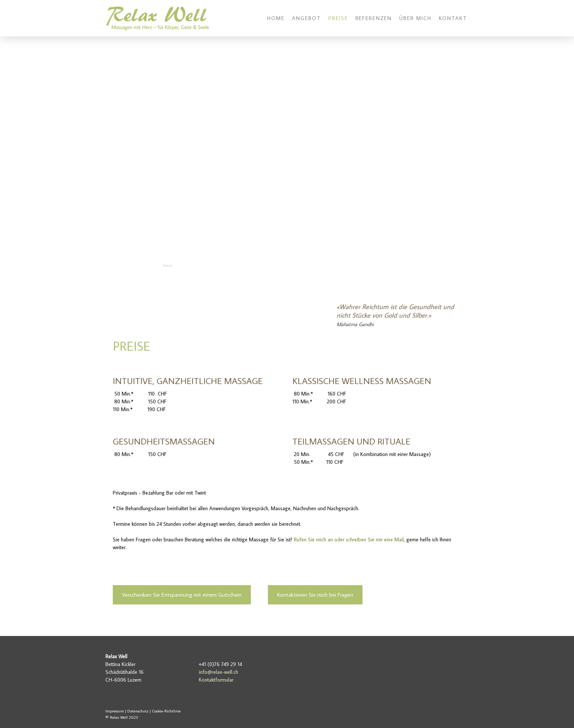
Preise (338, 18)
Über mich (415, 18)
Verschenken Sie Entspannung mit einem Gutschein (182, 595)
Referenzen (374, 18)
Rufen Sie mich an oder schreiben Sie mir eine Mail (349, 540)
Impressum (115, 711)
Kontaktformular (216, 680)
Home (276, 18)
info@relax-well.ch (219, 672)
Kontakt (453, 18)
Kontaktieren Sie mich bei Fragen (315, 595)
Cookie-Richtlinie (166, 711)
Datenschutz (138, 711)
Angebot (306, 18)
